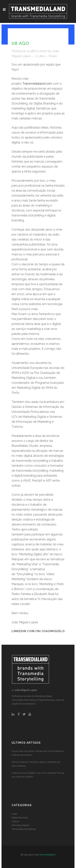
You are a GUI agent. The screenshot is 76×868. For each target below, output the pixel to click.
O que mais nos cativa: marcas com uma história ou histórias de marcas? (38, 753)
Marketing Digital (20, 825)
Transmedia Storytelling (24, 829)
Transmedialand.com (37, 84)
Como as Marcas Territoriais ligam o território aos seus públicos (36, 764)
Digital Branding (20, 818)
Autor (43, 51)
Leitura (15, 821)
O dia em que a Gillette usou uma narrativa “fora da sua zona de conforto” (38, 775)
